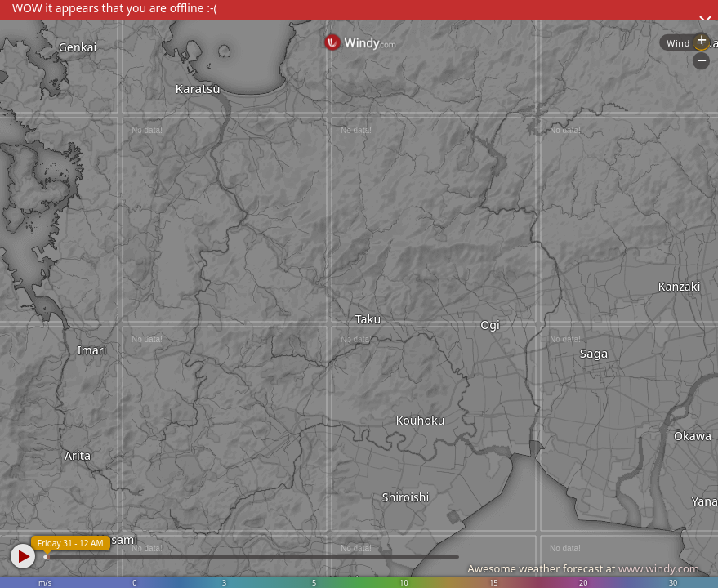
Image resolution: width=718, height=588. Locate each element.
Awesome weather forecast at (583, 568)
